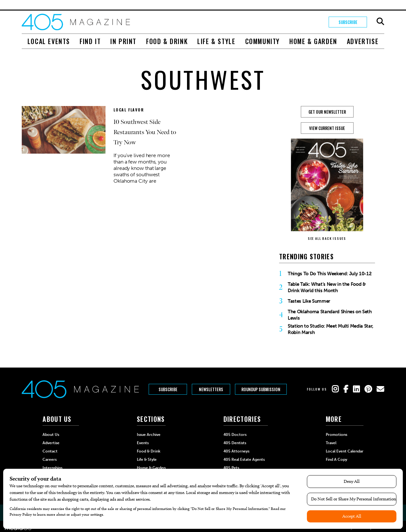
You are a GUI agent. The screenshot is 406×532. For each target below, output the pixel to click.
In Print (123, 41)
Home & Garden (313, 41)
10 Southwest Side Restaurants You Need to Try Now (145, 132)
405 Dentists (235, 443)
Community (262, 41)
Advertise (363, 41)
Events (143, 443)
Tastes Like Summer (309, 301)
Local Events (49, 41)
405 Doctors (235, 435)
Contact (50, 451)
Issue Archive (149, 435)
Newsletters (211, 389)
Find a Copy (336, 460)
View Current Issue (327, 128)
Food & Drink (167, 41)
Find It (90, 41)
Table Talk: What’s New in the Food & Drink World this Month (327, 287)
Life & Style (216, 41)
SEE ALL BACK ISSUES (327, 238)
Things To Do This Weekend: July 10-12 (330, 274)
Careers (50, 460)
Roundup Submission (261, 389)
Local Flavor (129, 110)
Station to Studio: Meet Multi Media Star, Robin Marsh (331, 329)
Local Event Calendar (345, 451)
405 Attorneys (236, 451)
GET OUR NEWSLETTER (327, 112)
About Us (51, 435)
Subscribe (348, 22)
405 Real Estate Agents (244, 460)
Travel (331, 443)
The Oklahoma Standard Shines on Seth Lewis (330, 315)
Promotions (336, 435)
